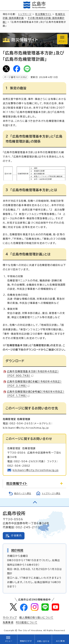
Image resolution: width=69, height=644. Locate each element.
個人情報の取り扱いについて (36, 618)
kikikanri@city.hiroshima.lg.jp (36, 470)
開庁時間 (17, 550)
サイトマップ (10, 618)
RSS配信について (27, 622)
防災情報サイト (43, 14)
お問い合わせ (43, 641)
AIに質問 (60, 641)
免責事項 (8, 622)
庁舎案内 (16, 536)
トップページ (25, 14)
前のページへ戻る (23, 493)
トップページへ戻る (51, 493)
